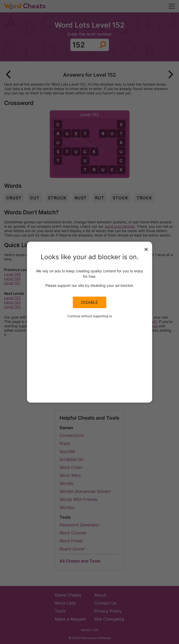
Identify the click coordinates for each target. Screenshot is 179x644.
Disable (90, 302)
